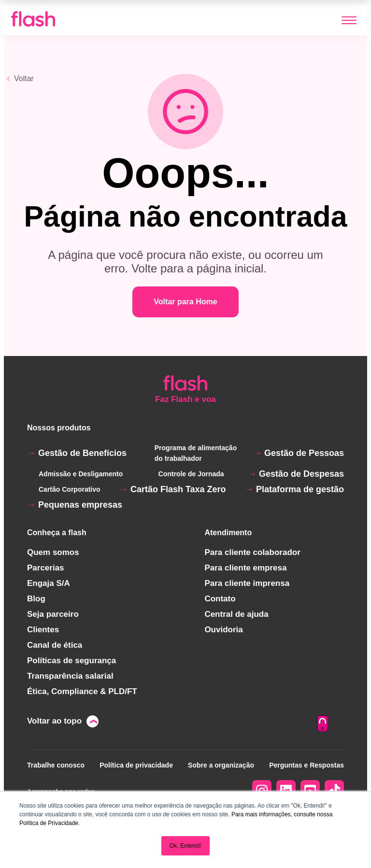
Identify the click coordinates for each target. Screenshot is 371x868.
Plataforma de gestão (300, 489)
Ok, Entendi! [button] (185, 846)
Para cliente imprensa (247, 583)
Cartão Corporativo (70, 489)
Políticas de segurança (71, 661)
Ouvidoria (223, 630)
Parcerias (46, 568)
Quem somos (53, 552)
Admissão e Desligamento (81, 474)
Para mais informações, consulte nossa (282, 814)
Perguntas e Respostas (307, 765)
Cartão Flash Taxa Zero (178, 489)
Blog (36, 599)
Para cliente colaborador (252, 552)
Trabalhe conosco (56, 765)
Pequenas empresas (80, 505)
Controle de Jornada (191, 474)
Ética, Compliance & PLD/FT (82, 691)
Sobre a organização (221, 765)
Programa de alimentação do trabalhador (196, 453)
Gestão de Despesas (301, 474)
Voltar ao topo (54, 721)
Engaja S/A (49, 583)
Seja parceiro (53, 614)
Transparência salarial (70, 676)
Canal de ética (55, 645)
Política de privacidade (136, 765)
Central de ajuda (236, 614)
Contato (220, 599)
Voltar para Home (185, 302)
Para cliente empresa (245, 568)
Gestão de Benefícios (82, 453)
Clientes (43, 630)
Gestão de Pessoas (304, 453)
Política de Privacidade (49, 823)
